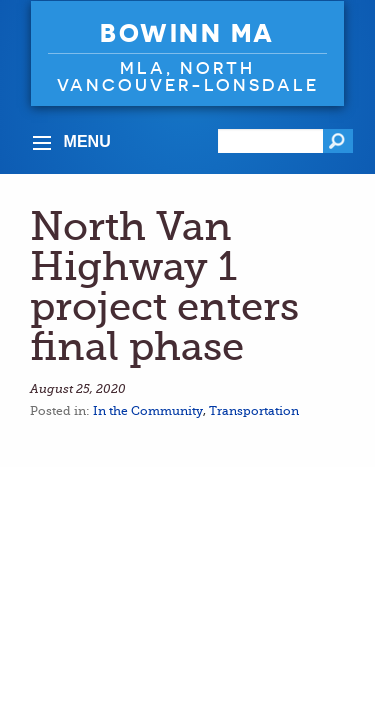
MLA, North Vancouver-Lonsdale (188, 76)
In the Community (148, 411)
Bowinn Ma (187, 33)
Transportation (254, 411)
